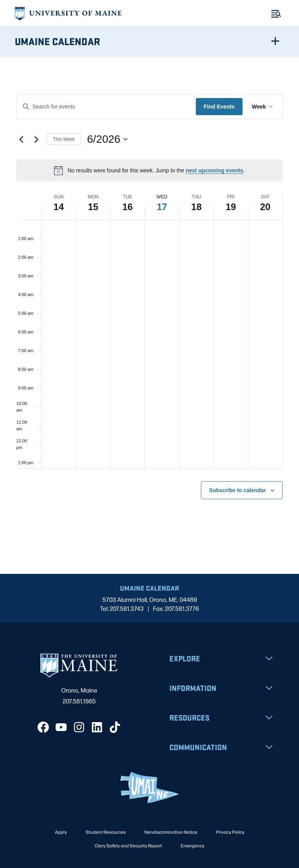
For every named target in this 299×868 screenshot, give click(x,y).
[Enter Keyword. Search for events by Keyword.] (106, 107)
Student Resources (106, 832)
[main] (149, 316)
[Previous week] (21, 139)
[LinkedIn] (97, 727)
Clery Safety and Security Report (128, 845)
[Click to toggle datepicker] (107, 139)
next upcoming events (215, 170)
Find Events (219, 107)
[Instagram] (79, 727)
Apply (61, 832)
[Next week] (36, 139)
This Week (64, 139)
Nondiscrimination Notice (171, 832)
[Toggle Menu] (276, 14)
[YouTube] (61, 727)
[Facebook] (43, 727)
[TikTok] (115, 727)
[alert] (149, 170)
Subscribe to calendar (237, 490)
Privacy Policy (230, 832)
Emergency (193, 845)
